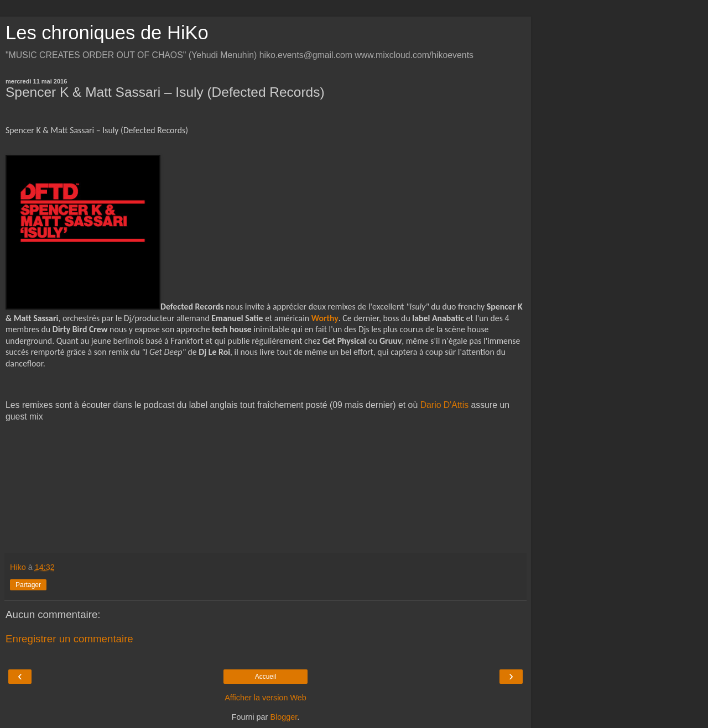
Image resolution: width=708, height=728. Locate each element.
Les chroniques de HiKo (107, 33)
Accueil (266, 677)
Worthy (325, 318)
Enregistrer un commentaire (69, 639)
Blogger (283, 717)
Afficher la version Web (265, 698)
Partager (28, 585)
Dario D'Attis (444, 405)
